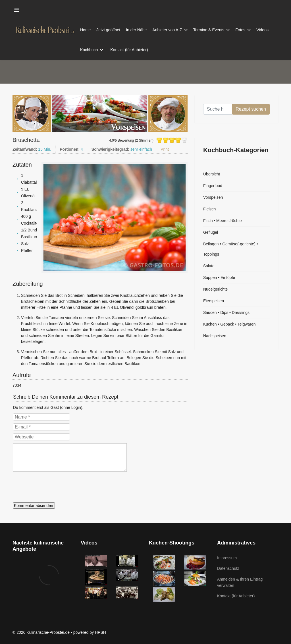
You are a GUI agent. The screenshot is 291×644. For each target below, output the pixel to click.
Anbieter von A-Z (167, 30)
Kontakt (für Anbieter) (129, 50)
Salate (209, 266)
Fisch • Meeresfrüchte (223, 221)
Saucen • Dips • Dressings (226, 312)
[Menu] (17, 10)
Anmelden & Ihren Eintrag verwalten (240, 582)
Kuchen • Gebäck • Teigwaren (229, 324)
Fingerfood (213, 186)
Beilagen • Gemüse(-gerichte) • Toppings (231, 249)
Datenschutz (228, 568)
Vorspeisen (213, 197)
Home (85, 30)
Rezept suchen (251, 109)
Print (165, 149)
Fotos (240, 30)
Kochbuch (89, 50)
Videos (262, 30)
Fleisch (209, 209)
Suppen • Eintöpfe (219, 278)
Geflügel (211, 232)
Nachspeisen (215, 336)
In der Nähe (136, 30)
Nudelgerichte (215, 289)
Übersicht (212, 174)
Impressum (227, 558)
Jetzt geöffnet (108, 30)
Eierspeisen (214, 301)
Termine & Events (209, 30)
